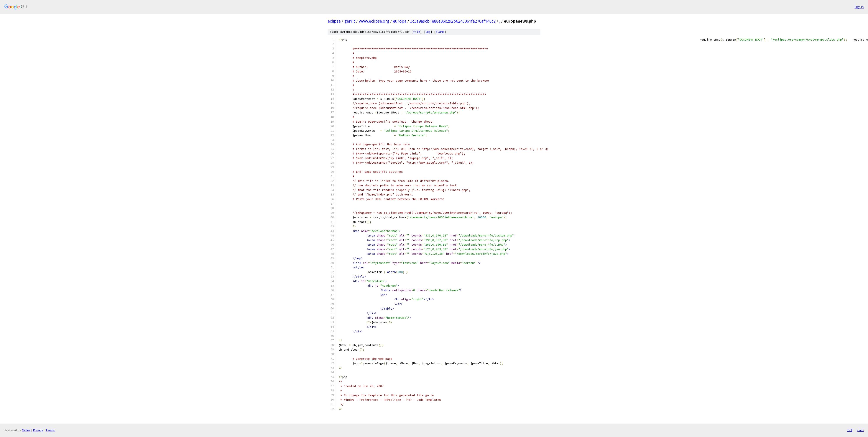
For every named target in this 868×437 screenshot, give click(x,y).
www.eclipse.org (374, 21)
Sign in (859, 7)
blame (440, 32)
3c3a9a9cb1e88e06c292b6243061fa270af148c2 (453, 21)
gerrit (350, 21)
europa (400, 21)
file (417, 32)
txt (850, 430)
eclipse (334, 21)
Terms (50, 430)
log (428, 32)
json (860, 430)
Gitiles (26, 430)
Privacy (38, 430)
